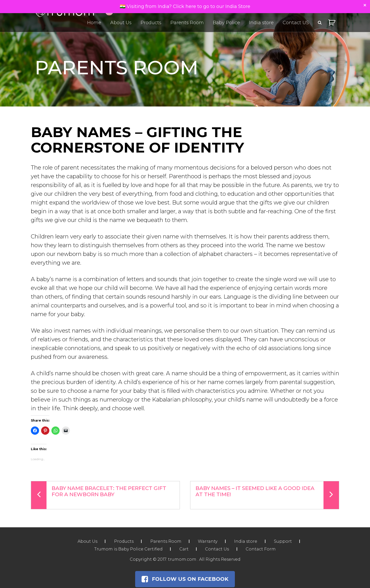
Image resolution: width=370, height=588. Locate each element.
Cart (184, 549)
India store (261, 23)
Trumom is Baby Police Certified (128, 549)
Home (94, 23)
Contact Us (217, 549)
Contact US (296, 23)
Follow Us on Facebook (185, 579)
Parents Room (187, 23)
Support (284, 541)
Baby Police (226, 23)
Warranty (208, 541)
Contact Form (261, 549)
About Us (121, 23)
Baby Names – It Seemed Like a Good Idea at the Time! (267, 495)
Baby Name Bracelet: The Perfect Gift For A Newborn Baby (99, 495)
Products (151, 23)
